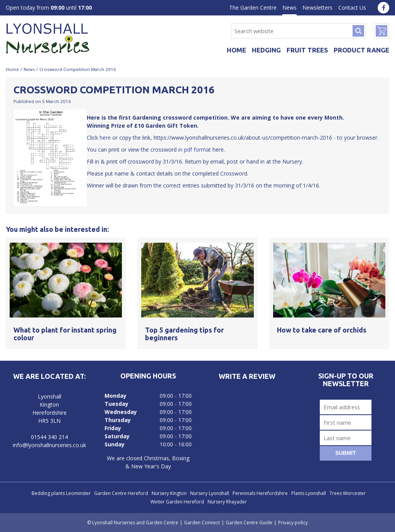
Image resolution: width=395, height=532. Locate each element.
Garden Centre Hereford (121, 493)
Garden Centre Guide (249, 523)
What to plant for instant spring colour (65, 334)
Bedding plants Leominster (61, 493)
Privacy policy (293, 523)
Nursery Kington (169, 493)
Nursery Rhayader (227, 502)
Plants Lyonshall (309, 493)
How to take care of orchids (322, 330)
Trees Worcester (348, 493)
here (104, 138)
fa (383, 8)
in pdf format (195, 149)
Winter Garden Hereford (177, 502)
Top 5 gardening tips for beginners (184, 334)
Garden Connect (202, 523)
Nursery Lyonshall (210, 493)
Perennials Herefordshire (260, 493)
